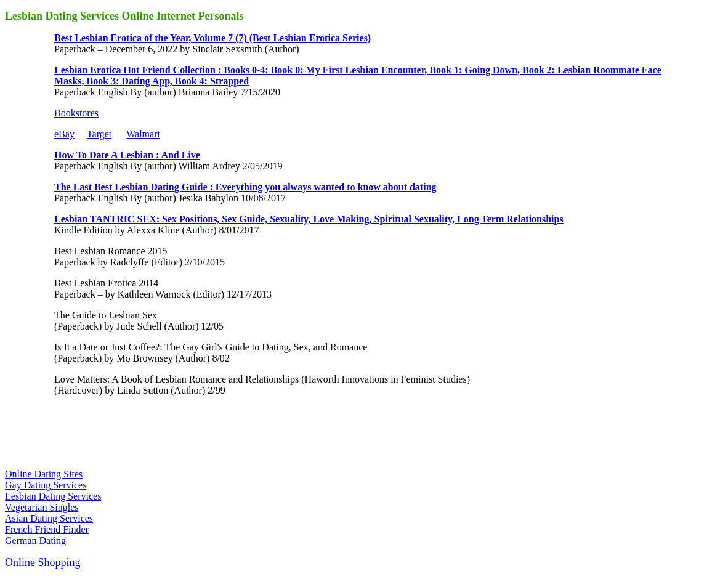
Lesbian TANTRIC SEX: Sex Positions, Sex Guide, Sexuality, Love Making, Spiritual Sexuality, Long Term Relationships (309, 219)
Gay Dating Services (46, 485)
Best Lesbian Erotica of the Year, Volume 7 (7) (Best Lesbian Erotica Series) (212, 38)
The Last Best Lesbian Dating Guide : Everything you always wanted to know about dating (245, 187)
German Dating (35, 541)
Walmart (143, 134)
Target (99, 134)
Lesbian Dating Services (53, 496)
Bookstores (76, 113)
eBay (64, 134)
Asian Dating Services (49, 518)
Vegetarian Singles (42, 507)
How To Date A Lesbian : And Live (127, 155)
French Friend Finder (47, 529)
